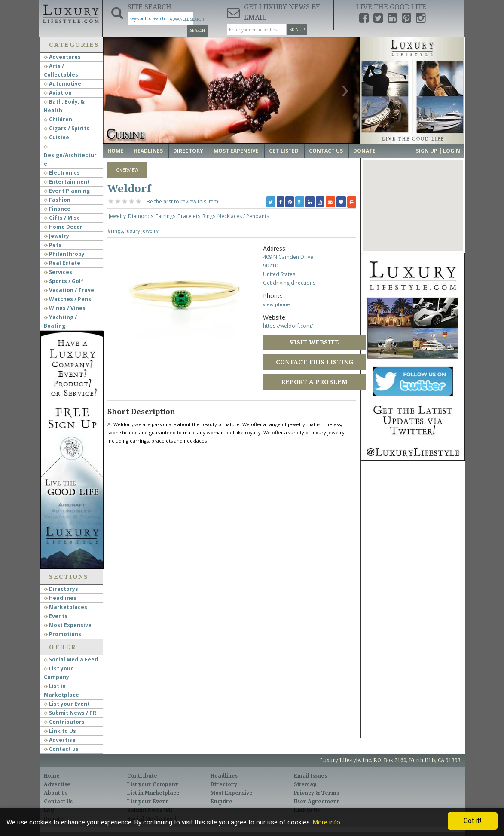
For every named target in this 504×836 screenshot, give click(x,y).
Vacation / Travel (70, 290)
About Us (56, 793)
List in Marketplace (153, 793)
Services (58, 272)
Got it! (473, 821)
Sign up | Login (438, 151)
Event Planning (67, 191)
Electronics (62, 173)
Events (56, 616)
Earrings (165, 216)
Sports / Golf (64, 281)
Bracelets (189, 216)
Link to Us (60, 731)
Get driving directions (289, 283)
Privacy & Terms (316, 793)
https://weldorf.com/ (288, 326)
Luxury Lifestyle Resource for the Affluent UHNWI (71, 13)
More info (327, 822)
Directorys (61, 589)
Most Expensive (68, 625)
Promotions (63, 634)
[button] (412, 197)
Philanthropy (64, 254)
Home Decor (63, 227)
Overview (127, 170)
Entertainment (67, 182)
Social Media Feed (71, 659)
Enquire (221, 802)
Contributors (64, 722)
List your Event (67, 704)
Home (115, 151)
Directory (188, 151)
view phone (276, 304)
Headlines (60, 598)
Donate (364, 151)
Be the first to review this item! (183, 201)
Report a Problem (314, 382)
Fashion (57, 200)
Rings (209, 216)
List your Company (153, 784)
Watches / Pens (67, 299)
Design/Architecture (70, 156)
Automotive (63, 84)
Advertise (60, 740)
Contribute (142, 776)
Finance (57, 209)
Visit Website (314, 342)
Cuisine (57, 137)
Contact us (61, 749)
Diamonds (141, 216)
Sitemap (305, 784)
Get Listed (284, 151)
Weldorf (129, 189)
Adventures (62, 57)
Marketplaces (66, 607)
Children (58, 119)
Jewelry (57, 236)
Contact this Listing (315, 362)
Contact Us (326, 151)
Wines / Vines (65, 308)
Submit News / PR (70, 713)
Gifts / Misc (62, 218)
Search (198, 31)
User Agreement (316, 802)
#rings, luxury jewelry (133, 231)
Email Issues (310, 776)
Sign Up (297, 30)
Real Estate (62, 263)
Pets (53, 245)
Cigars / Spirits (67, 128)
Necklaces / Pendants (243, 216)
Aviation (58, 93)
